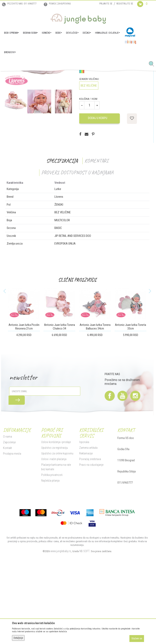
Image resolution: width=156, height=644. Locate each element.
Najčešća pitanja (49, 554)
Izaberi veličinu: (89, 152)
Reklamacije (85, 527)
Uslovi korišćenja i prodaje (55, 515)
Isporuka (84, 515)
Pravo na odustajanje (91, 538)
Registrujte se (125, 4)
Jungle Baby (8, 77)
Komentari (96, 234)
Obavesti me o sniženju (139, 107)
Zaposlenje (8, 515)
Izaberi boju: (87, 139)
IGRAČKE (34, 77)
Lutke (63, 77)
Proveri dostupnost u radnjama (76, 245)
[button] (153, 64)
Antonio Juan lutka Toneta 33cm (130, 400)
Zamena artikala (88, 521)
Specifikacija (61, 234)
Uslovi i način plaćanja (53, 532)
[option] (38, 124)
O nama (6, 510)
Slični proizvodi (77, 353)
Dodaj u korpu (97, 191)
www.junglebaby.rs (60, 624)
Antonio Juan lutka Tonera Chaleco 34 (59, 400)
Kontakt (6, 521)
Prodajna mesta (11, 527)
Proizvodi (22, 77)
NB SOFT (84, 624)
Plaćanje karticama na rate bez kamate (57, 540)
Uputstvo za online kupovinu (56, 527)
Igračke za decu (49, 77)
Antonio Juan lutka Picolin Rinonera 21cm (23, 400)
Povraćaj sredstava (89, 532)
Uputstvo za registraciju (54, 521)
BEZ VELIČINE (88, 159)
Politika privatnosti (51, 548)
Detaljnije (18, 638)
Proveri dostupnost (97, 127)
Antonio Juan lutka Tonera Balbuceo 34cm (94, 400)
